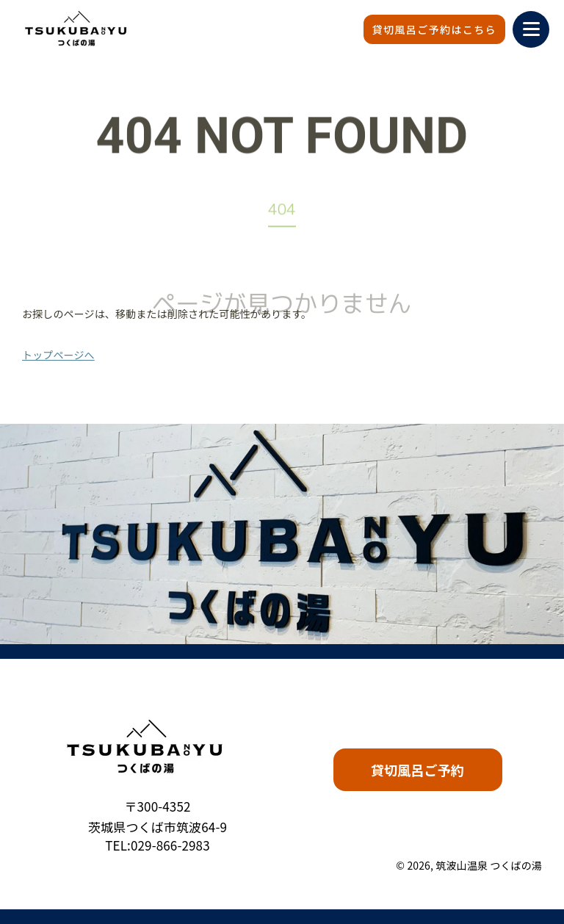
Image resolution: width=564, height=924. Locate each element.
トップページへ (58, 355)
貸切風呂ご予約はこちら (434, 29)
